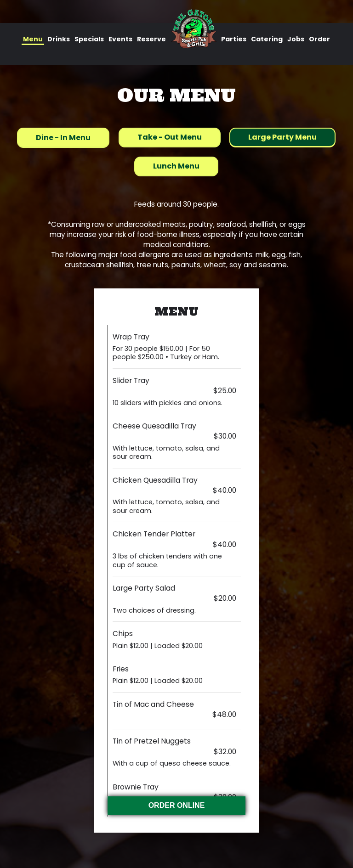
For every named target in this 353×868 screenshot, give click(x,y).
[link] (194, 29)
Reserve (151, 39)
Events (120, 39)
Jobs (296, 39)
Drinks (59, 39)
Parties (234, 39)
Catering (267, 39)
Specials (89, 39)
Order (319, 39)
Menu (33, 39)
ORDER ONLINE (177, 805)
